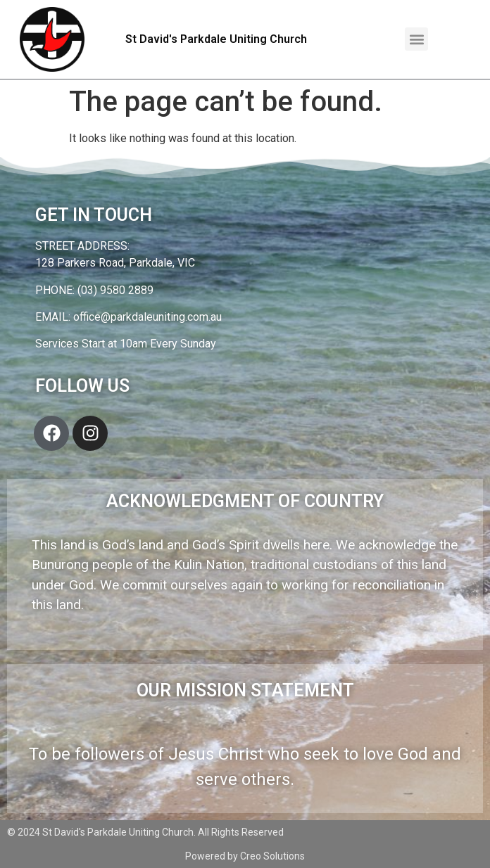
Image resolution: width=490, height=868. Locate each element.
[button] (416, 39)
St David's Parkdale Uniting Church (216, 39)
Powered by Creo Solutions (245, 856)
